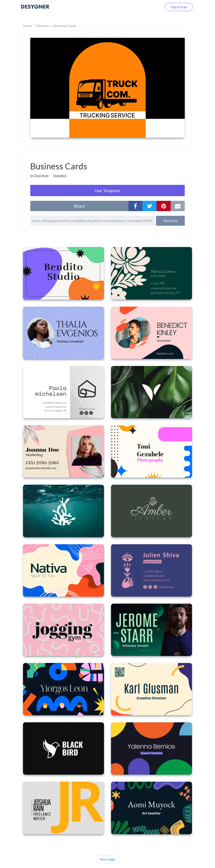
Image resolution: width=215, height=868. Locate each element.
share (79, 206)
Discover (43, 26)
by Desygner (40, 175)
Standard (60, 175)
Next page (108, 859)
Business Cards (65, 26)
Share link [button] (170, 221)
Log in (151, 7)
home (27, 26)
